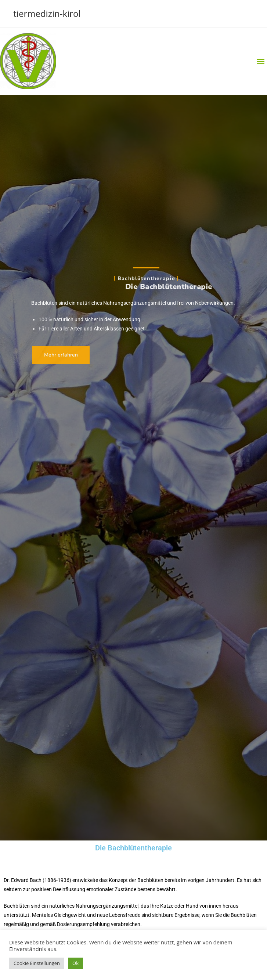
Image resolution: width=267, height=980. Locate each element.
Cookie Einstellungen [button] (37, 963)
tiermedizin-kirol (47, 13)
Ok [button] (75, 963)
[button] (261, 61)
